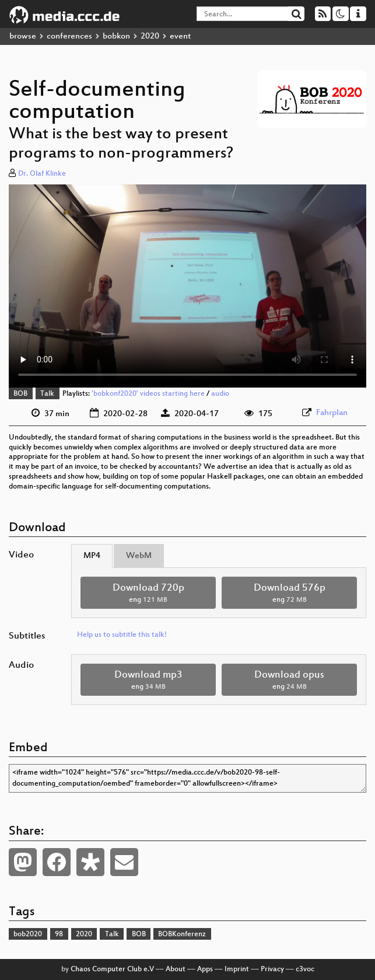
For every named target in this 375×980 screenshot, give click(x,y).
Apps (205, 969)
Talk (47, 394)
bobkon (116, 36)
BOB (20, 394)
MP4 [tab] (92, 556)
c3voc (305, 969)
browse (23, 36)
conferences (69, 36)
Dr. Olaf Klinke (42, 174)
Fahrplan (332, 413)
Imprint (237, 969)
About (176, 969)
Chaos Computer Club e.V (112, 969)
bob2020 (28, 934)
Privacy (272, 969)
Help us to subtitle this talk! (122, 635)
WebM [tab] (139, 556)
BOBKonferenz (182, 934)
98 (59, 934)
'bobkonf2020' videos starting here (148, 394)
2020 (150, 36)
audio (220, 394)
